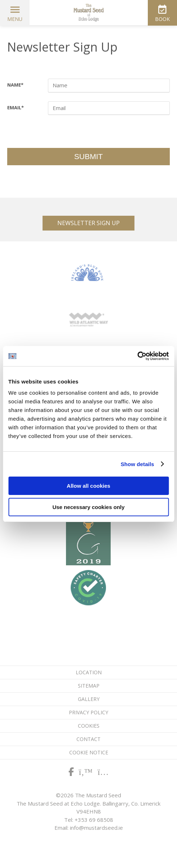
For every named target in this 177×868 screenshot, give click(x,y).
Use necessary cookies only (88, 507)
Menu (15, 19)
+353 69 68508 (94, 820)
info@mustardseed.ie (96, 828)
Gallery (89, 699)
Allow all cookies (88, 486)
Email (16, 108)
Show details (138, 464)
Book (162, 19)
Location (89, 672)
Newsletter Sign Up (88, 223)
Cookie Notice (89, 752)
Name (15, 85)
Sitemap (89, 686)
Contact (88, 739)
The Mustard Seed (89, 13)
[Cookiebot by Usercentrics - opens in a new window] (137, 356)
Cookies (89, 726)
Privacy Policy (88, 712)
